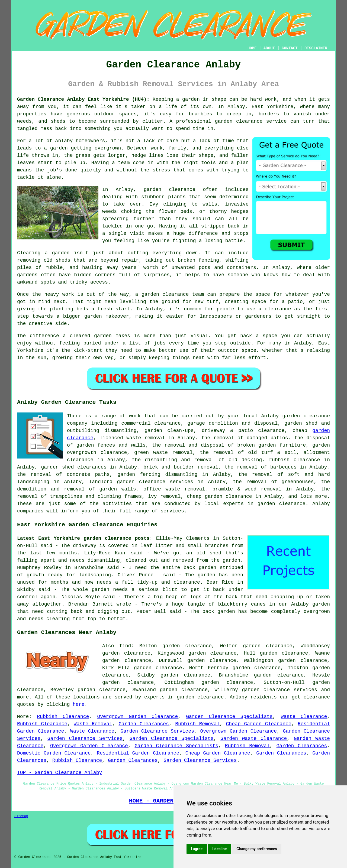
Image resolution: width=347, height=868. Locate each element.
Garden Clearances (144, 724)
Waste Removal (93, 724)
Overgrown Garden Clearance (137, 717)
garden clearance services (279, 690)
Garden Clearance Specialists (229, 717)
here (78, 704)
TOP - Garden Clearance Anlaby (60, 773)
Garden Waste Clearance (254, 739)
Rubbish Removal (197, 724)
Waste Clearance (304, 717)
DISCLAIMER (316, 48)
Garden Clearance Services (157, 731)
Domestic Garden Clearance (54, 753)
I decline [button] (219, 849)
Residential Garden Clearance (138, 753)
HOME (252, 48)
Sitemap (21, 816)
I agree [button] (197, 849)
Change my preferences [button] (257, 849)
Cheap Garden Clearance (259, 724)
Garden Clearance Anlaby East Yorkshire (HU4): (83, 99)
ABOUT (269, 48)
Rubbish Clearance (63, 717)
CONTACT (290, 48)
